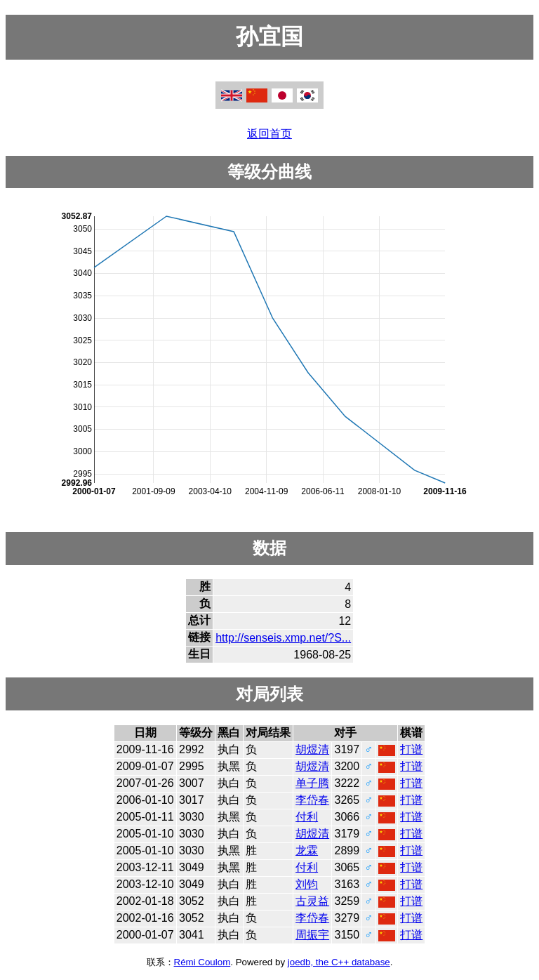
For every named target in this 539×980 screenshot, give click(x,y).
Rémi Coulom (202, 962)
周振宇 (312, 935)
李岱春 (312, 800)
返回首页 (269, 134)
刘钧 (307, 884)
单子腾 (312, 783)
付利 (307, 817)
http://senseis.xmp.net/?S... (283, 638)
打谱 (411, 749)
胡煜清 (312, 749)
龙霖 (307, 850)
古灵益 (312, 901)
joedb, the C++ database (339, 962)
